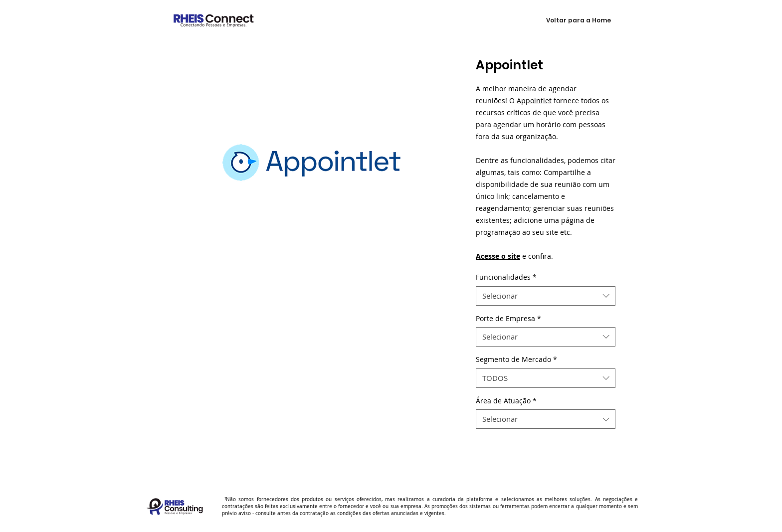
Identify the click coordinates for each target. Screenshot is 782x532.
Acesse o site (498, 256)
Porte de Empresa (508, 318)
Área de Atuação (506, 401)
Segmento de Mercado (516, 359)
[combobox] (546, 296)
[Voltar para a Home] (579, 20)
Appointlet (534, 100)
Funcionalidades (506, 277)
